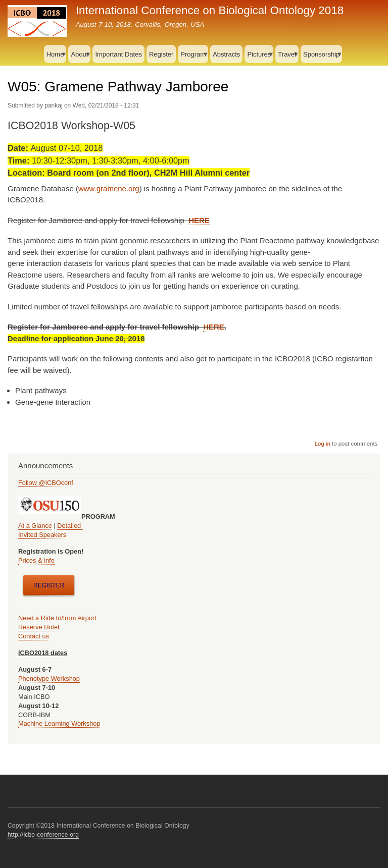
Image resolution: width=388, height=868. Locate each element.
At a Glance (35, 526)
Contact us (34, 636)
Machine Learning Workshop (59, 723)
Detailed (70, 526)
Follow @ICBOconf (46, 483)
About (79, 57)
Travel (287, 57)
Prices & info (36, 560)
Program (193, 57)
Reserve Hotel (39, 627)
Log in (323, 444)
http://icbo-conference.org (43, 835)
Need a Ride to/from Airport (57, 618)
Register (161, 54)
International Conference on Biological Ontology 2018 (210, 10)
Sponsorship (321, 57)
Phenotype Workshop (49, 679)
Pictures (259, 57)
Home (55, 57)
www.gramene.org (109, 188)
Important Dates (118, 54)
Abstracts (226, 54)
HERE (199, 220)
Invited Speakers (42, 535)
